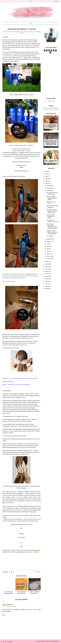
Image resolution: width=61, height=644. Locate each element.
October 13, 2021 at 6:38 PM (11, 606)
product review (28, 32)
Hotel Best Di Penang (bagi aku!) (52, 206)
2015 (47, 274)
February (49, 256)
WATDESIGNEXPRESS (54, 641)
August (49, 241)
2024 (47, 176)
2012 (47, 281)
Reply (4, 615)
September (50, 239)
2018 (47, 267)
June (48, 246)
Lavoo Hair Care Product (16, 32)
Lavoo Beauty (22, 537)
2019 (47, 264)
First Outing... (50, 236)
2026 (47, 171)
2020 (47, 262)
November (50, 188)
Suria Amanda (9, 604)
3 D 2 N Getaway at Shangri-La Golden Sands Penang (52, 211)
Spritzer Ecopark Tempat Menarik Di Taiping (52, 198)
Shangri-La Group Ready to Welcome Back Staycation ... (52, 232)
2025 (47, 174)
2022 (47, 181)
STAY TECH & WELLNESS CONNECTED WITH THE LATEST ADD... (52, 226)
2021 (47, 184)
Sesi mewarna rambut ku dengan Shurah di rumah (51, 126)
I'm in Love (7, 32)
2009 (47, 289)
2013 (47, 279)
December (50, 186)
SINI (22, 528)
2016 (47, 271)
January (49, 259)
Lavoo (22, 546)
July (48, 244)
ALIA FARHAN (42, 641)
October (49, 191)
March (49, 254)
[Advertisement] (51, 75)
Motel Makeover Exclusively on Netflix (51, 216)
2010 (47, 286)
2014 (47, 276)
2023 (47, 179)
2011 (47, 284)
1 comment (38, 572)
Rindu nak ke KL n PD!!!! (51, 203)
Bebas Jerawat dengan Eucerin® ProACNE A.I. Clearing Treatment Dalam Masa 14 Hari (51, 143)
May (48, 249)
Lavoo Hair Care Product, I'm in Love (22, 29)
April (48, 251)
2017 (47, 269)
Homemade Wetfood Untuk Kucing (52, 193)
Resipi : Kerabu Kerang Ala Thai (51, 161)
